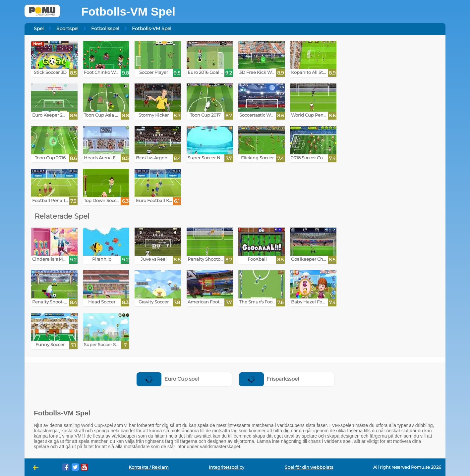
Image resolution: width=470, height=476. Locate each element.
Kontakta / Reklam (149, 467)
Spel (39, 28)
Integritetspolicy (227, 467)
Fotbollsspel (105, 28)
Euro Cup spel (168, 379)
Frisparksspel (269, 379)
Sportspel (67, 28)
